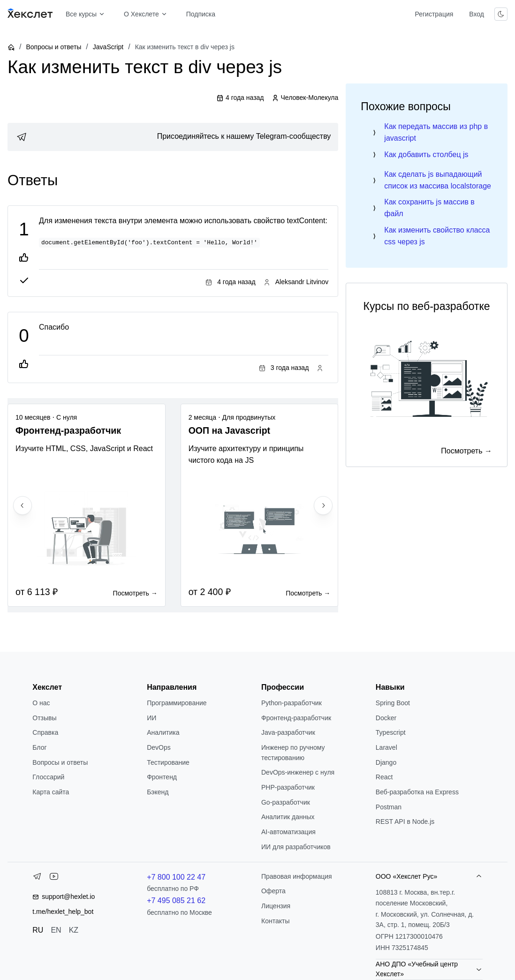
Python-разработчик (292, 703)
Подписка (201, 14)
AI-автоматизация (288, 832)
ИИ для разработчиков (296, 847)
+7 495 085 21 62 (176, 901)
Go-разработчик (286, 802)
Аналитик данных (288, 817)
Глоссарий (48, 777)
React (384, 777)
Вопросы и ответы (53, 47)
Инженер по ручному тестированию (293, 753)
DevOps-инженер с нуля (298, 772)
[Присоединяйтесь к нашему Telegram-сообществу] (173, 137)
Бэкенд (158, 792)
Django (386, 762)
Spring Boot (393, 703)
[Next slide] (323, 505)
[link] (173, 137)
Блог (39, 747)
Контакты (275, 921)
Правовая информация (297, 876)
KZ (74, 930)
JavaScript (108, 47)
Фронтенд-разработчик (296, 718)
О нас (41, 703)
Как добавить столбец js (426, 155)
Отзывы (44, 718)
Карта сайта (51, 792)
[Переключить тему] (501, 14)
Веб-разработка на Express (417, 792)
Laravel (386, 747)
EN (56, 930)
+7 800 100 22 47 (176, 877)
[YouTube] (54, 878)
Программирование (177, 703)
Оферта (273, 891)
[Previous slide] (23, 505)
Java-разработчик (288, 732)
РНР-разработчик (288, 787)
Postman (389, 807)
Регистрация (434, 14)
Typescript (391, 732)
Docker (386, 718)
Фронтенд (162, 777)
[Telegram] (37, 878)
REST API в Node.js (405, 822)
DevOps (159, 747)
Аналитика (163, 732)
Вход (477, 14)
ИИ (151, 718)
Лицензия (276, 906)
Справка (45, 732)
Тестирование (168, 762)
